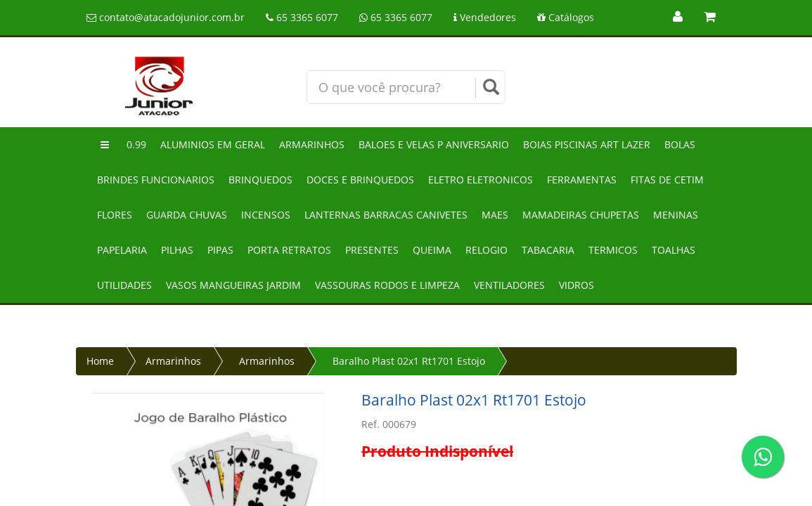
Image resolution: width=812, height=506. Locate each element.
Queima (432, 250)
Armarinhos (312, 144)
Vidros (576, 285)
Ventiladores (509, 285)
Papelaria (122, 250)
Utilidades (124, 285)
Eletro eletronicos (481, 180)
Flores (115, 215)
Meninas (676, 215)
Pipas (220, 250)
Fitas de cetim (667, 180)
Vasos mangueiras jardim (233, 285)
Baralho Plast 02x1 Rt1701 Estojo (409, 361)
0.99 (136, 144)
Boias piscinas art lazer (587, 144)
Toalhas (674, 250)
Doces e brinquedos (360, 180)
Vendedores (485, 17)
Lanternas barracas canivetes (386, 215)
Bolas (680, 144)
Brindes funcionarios (156, 180)
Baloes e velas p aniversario (434, 144)
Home (100, 361)
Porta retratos (289, 250)
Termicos (613, 250)
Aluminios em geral (213, 144)
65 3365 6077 (302, 17)
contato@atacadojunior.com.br (166, 17)
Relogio (486, 250)
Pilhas (177, 250)
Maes (495, 215)
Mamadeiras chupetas (581, 215)
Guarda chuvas (187, 215)
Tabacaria (548, 250)
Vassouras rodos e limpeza (387, 285)
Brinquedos (260, 180)
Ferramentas (582, 180)
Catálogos (566, 17)
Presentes (372, 250)
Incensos (266, 215)
